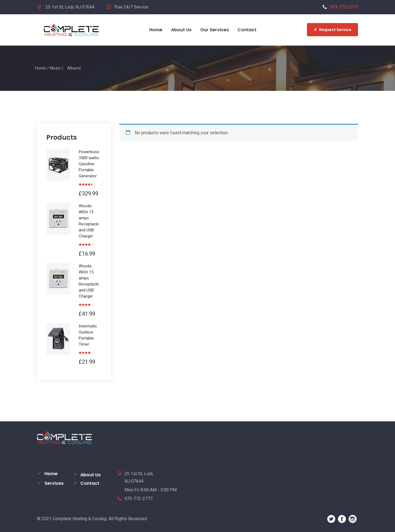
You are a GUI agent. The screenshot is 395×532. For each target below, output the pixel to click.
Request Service (332, 30)
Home (156, 30)
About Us (181, 30)
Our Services (215, 30)
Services (54, 483)
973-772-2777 (340, 7)
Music (55, 68)
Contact (247, 30)
